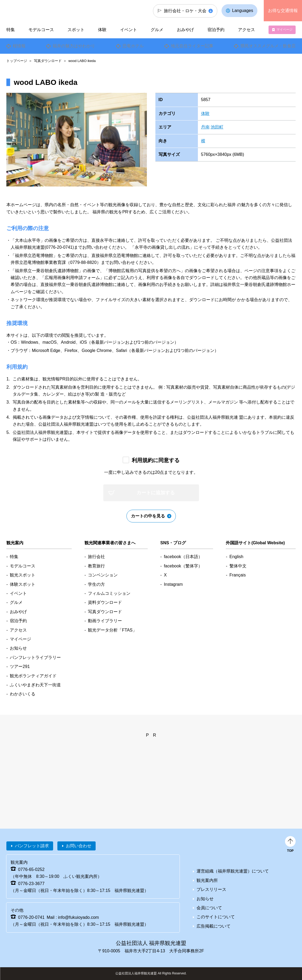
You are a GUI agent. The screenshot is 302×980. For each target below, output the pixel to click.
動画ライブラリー (105, 621)
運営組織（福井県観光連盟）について (233, 871)
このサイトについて (216, 917)
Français (238, 575)
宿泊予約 (216, 30)
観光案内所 (207, 880)
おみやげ (185, 30)
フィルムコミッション (109, 593)
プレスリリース (211, 889)
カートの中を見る (148, 516)
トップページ (17, 61)
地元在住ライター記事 (192, 46)
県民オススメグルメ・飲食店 (268, 46)
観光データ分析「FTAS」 (112, 630)
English (236, 557)
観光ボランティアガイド (33, 676)
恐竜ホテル (133, 46)
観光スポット (23, 575)
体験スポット (23, 584)
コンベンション (103, 575)
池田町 (217, 127)
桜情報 (19, 46)
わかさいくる (23, 694)
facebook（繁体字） (183, 566)
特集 (11, 30)
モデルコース (41, 30)
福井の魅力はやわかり (74, 46)
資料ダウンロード (105, 602)
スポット (76, 30)
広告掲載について (214, 926)
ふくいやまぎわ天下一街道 (35, 685)
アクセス (246, 30)
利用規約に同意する (156, 460)
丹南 (205, 127)
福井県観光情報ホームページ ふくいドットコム (36, 11)
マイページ (284, 30)
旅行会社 (96, 557)
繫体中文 (238, 566)
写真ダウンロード (48, 61)
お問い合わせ (79, 846)
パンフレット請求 (32, 846)
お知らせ (18, 648)
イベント (129, 30)
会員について (209, 908)
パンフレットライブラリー (35, 657)
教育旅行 (96, 566)
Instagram (173, 584)
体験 (205, 113)
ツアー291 (20, 667)
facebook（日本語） (183, 557)
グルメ (157, 30)
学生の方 (96, 584)
